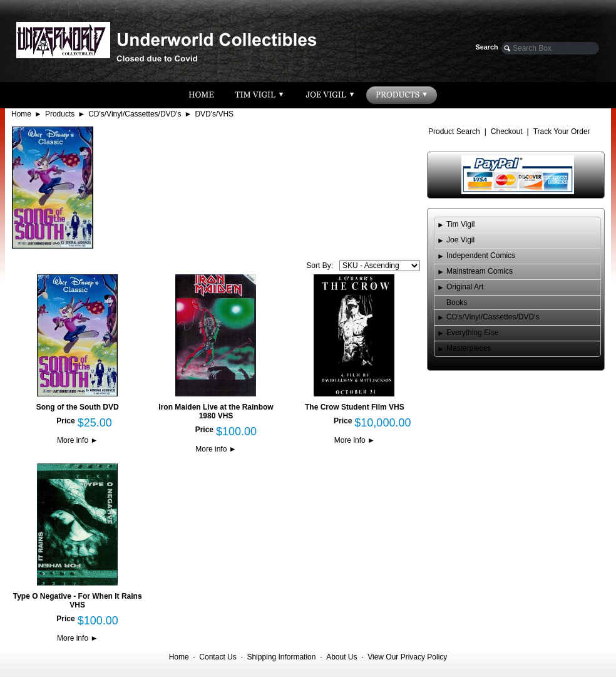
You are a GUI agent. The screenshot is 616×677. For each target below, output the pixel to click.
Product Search (454, 132)
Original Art (465, 287)
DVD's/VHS (214, 114)
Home (21, 114)
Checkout (507, 132)
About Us (341, 657)
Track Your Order (562, 132)
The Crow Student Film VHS (355, 407)
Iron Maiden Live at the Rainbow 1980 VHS (216, 411)
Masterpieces (469, 348)
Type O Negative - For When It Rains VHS (78, 601)
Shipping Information (281, 657)
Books (457, 302)
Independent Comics (481, 256)
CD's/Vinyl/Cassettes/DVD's (135, 114)
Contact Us (218, 657)
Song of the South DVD (78, 407)
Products (60, 114)
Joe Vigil (460, 240)
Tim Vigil (460, 224)
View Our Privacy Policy (407, 657)
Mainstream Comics (480, 271)
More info (77, 440)
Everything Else (472, 333)
